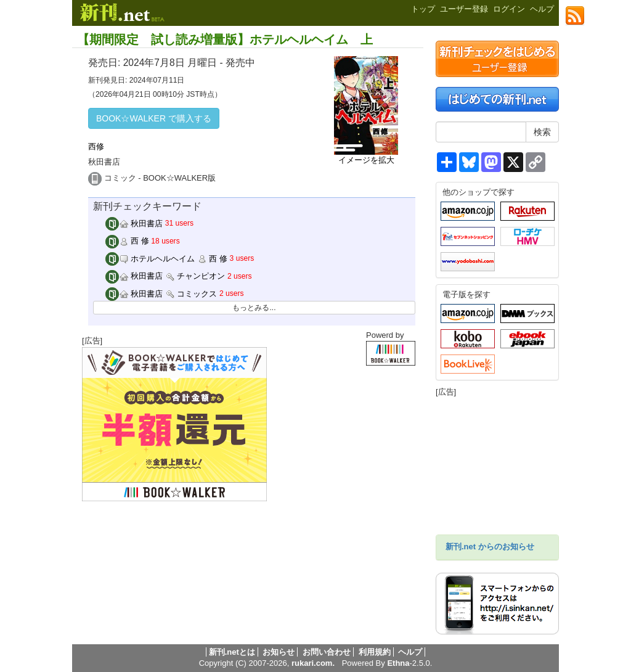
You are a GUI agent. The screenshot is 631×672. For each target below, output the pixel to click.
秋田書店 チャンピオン (165, 276)
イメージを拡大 (366, 160)
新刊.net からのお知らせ (490, 547)
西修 (96, 146)
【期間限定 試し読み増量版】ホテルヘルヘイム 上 (225, 39)
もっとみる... (254, 308)
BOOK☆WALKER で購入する (154, 118)
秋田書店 (134, 223)
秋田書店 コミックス (161, 294)
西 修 (127, 241)
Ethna (398, 663)
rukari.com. (313, 663)
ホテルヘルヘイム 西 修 (166, 259)
